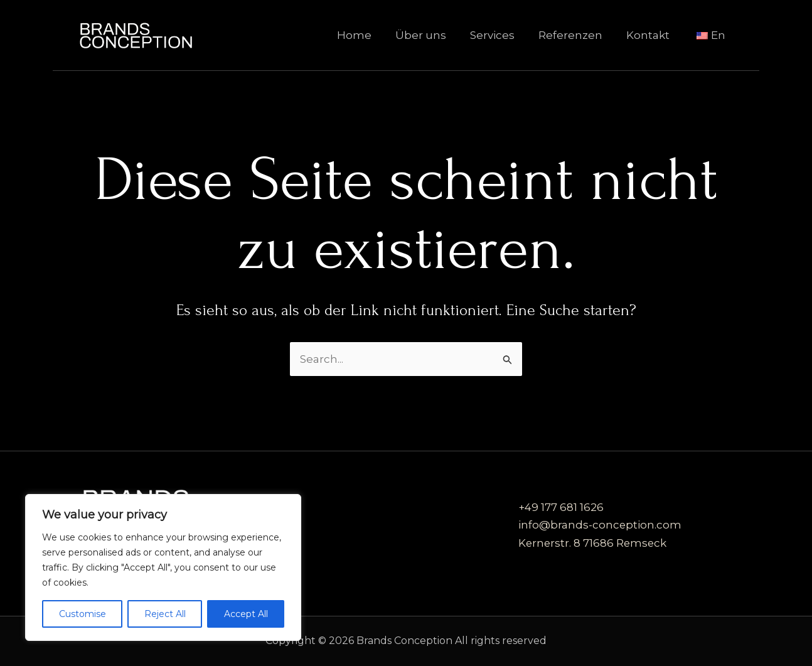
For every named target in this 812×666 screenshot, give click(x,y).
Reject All (165, 614)
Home (368, 35)
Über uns (432, 35)
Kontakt (652, 35)
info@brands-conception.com (600, 525)
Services (501, 35)
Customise (83, 614)
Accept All (246, 614)
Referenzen (577, 35)
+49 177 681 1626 (561, 508)
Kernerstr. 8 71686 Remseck (594, 543)
